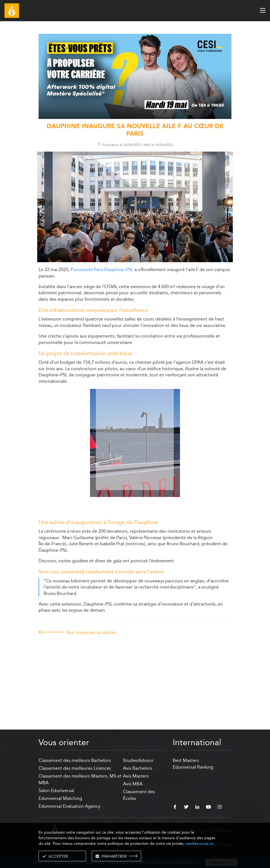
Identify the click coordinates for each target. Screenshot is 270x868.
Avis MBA (133, 784)
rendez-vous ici (200, 844)
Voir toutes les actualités (91, 633)
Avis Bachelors (138, 768)
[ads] (135, 117)
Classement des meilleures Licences (75, 768)
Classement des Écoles (139, 795)
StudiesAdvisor (138, 760)
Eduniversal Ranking (193, 767)
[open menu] (263, 10)
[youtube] (209, 808)
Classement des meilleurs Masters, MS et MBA (80, 779)
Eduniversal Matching (60, 798)
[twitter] (186, 808)
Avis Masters (136, 776)
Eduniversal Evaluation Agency (69, 806)
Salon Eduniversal (56, 791)
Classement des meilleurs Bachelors (75, 760)
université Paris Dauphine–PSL (103, 270)
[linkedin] (197, 808)
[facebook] (175, 808)
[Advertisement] (135, 677)
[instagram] (220, 808)
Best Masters (186, 760)
